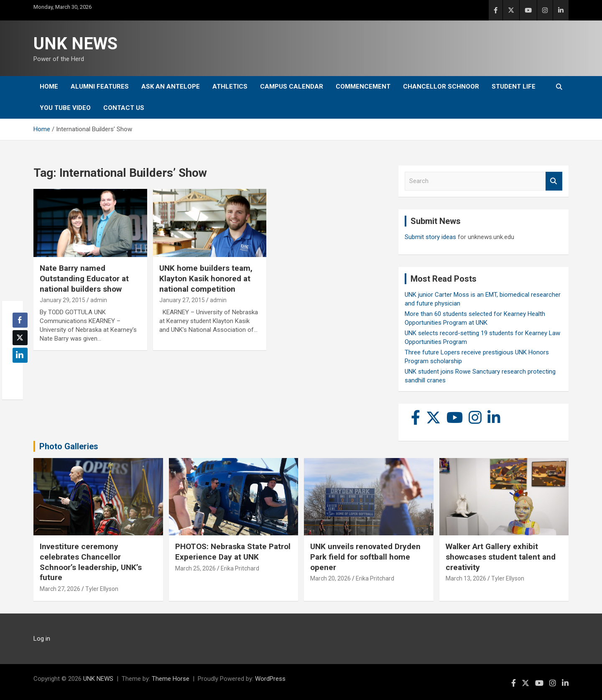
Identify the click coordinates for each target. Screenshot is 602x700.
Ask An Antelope (171, 87)
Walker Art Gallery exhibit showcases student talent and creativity (501, 557)
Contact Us (124, 108)
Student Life (514, 87)
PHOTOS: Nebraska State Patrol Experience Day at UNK (233, 552)
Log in (42, 639)
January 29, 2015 (62, 300)
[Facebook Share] (20, 320)
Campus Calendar (292, 87)
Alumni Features (100, 87)
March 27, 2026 (60, 589)
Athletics (230, 87)
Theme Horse (171, 679)
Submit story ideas (430, 237)
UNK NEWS (75, 44)
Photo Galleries (69, 446)
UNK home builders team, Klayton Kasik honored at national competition (206, 278)
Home (49, 87)
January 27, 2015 (182, 300)
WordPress (270, 679)
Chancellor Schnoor (441, 87)
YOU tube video (65, 108)
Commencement (363, 87)
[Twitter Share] (20, 338)
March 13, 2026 (466, 578)
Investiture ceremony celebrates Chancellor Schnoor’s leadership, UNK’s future (91, 562)
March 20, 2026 (330, 578)
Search (554, 181)
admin (99, 300)
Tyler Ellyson (102, 589)
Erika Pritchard (240, 568)
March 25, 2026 (195, 568)
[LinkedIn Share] (20, 355)
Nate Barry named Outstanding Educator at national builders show (84, 278)
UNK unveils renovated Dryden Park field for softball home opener (365, 557)
